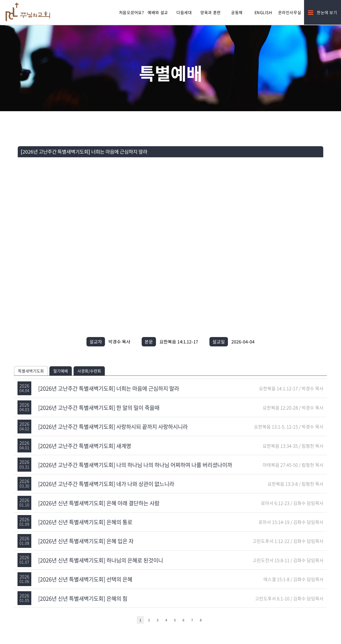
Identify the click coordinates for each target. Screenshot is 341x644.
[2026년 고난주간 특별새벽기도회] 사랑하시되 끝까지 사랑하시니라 (113, 426)
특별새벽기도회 (31, 371)
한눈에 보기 (323, 12)
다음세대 (184, 12)
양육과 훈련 (210, 12)
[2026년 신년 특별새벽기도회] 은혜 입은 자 (86, 541)
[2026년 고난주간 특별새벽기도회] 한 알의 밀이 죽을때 (99, 407)
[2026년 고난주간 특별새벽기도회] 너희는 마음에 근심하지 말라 (109, 388)
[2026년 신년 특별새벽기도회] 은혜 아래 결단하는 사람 (99, 503)
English (263, 12)
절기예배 (61, 371)
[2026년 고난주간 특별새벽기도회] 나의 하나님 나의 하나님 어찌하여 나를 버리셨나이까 (135, 465)
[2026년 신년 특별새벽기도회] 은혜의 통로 (85, 522)
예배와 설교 (158, 12)
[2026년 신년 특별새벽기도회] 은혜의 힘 (83, 598)
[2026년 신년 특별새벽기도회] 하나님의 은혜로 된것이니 (101, 560)
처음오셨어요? (132, 12)
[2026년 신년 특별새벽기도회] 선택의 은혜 (85, 579)
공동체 (237, 12)
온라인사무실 (290, 12)
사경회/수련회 (89, 371)
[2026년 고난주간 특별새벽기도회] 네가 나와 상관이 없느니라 (106, 484)
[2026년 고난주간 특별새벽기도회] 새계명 (85, 446)
